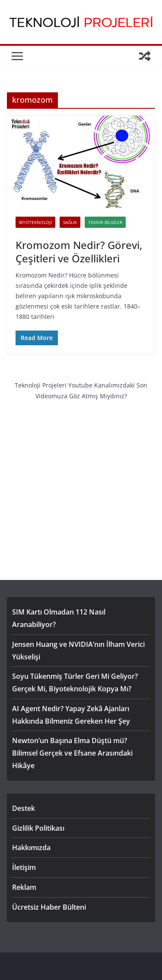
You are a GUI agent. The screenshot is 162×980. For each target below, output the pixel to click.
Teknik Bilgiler (105, 222)
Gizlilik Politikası (38, 828)
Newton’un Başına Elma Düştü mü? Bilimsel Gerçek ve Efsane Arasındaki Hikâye (72, 753)
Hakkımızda (31, 848)
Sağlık (70, 222)
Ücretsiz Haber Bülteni (49, 907)
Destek (24, 808)
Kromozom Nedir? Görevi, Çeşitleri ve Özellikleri (79, 252)
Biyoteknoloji (35, 222)
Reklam (24, 887)
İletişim (24, 867)
